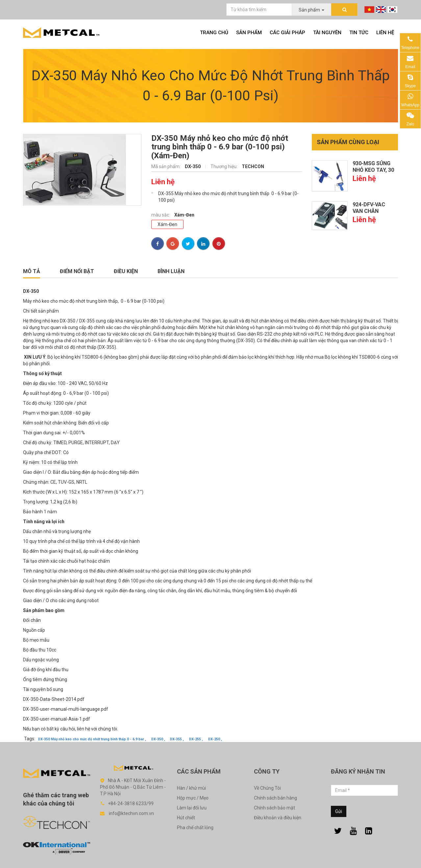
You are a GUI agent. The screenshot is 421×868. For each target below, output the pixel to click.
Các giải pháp (287, 33)
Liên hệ (385, 33)
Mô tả (32, 271)
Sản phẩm (249, 33)
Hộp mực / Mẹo (193, 798)
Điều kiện (126, 271)
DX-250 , (215, 739)
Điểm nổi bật (77, 271)
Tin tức (359, 33)
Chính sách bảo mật (274, 808)
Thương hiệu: (224, 166)
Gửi (339, 811)
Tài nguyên (327, 33)
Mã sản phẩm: (166, 166)
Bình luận (171, 271)
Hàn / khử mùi (191, 788)
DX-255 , (196, 739)
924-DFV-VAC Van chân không (369, 211)
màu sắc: (161, 215)
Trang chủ (214, 33)
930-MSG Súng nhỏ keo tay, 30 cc (373, 170)
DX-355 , (177, 739)
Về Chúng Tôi (267, 788)
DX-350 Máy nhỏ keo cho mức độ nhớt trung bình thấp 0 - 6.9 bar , (92, 739)
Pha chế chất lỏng (195, 828)
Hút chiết (186, 818)
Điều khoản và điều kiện (278, 818)
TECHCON (253, 166)
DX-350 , (158, 739)
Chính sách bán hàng (275, 798)
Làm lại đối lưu (192, 808)
